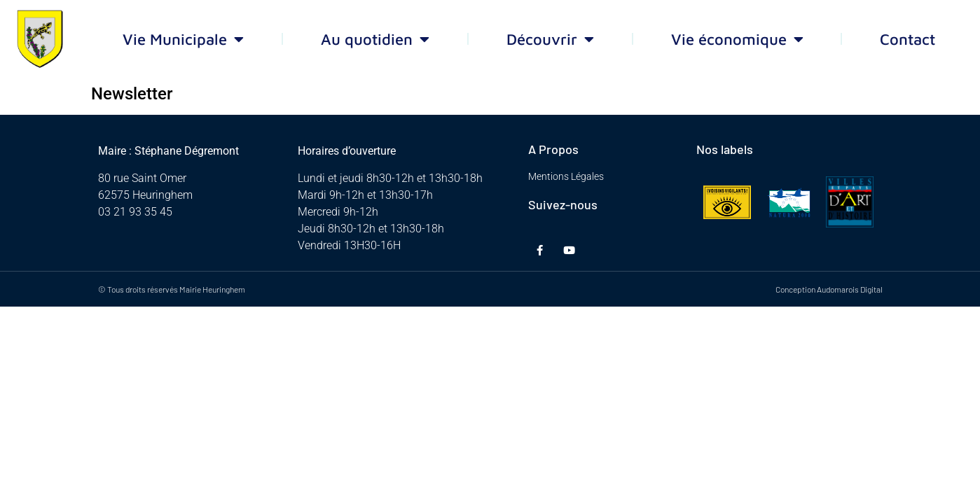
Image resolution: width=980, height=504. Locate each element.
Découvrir (550, 39)
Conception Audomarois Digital (829, 289)
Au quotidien (375, 39)
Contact (907, 39)
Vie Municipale (183, 39)
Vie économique (737, 39)
